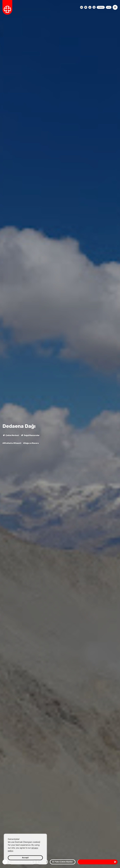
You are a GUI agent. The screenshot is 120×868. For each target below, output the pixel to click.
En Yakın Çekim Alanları (63, 862)
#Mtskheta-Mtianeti (12, 443)
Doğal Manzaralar (30, 435)
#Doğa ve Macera (31, 443)
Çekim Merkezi (11, 435)
